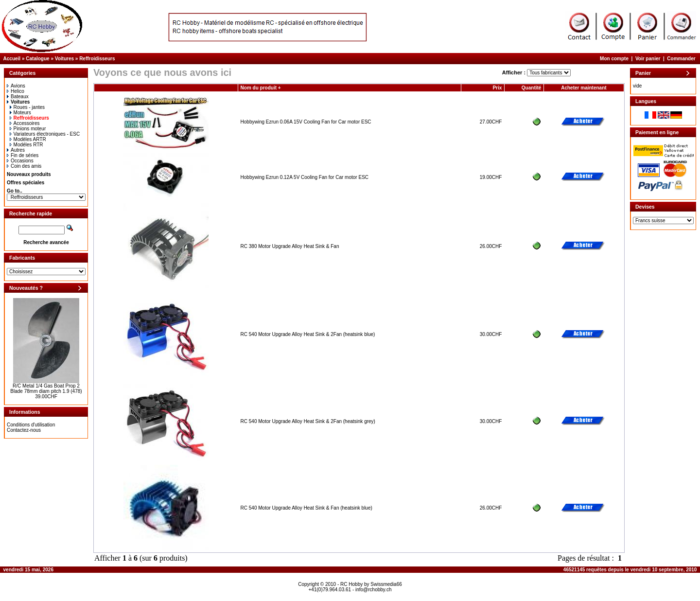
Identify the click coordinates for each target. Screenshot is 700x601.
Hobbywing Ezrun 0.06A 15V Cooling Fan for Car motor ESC (306, 122)
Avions (16, 86)
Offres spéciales (26, 183)
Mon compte (614, 59)
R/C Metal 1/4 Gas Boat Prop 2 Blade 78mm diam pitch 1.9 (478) (46, 389)
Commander (681, 59)
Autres (16, 150)
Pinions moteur (28, 129)
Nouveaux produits (29, 174)
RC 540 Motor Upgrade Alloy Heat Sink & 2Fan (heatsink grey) (308, 421)
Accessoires (25, 123)
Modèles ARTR (28, 139)
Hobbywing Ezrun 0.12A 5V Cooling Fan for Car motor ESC (305, 177)
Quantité (532, 88)
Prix (497, 88)
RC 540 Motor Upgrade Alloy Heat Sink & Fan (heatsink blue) (306, 508)
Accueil (12, 59)
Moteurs (20, 113)
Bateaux (18, 97)
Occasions (20, 161)
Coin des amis (24, 166)
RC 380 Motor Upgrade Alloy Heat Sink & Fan (290, 246)
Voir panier (648, 59)
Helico (16, 91)
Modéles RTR (26, 145)
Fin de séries (23, 155)
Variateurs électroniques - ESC (45, 134)
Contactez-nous (24, 430)
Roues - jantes (27, 107)
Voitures (64, 59)
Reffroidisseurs (97, 59)
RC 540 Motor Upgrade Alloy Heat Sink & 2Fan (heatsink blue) (308, 334)
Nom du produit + (261, 88)
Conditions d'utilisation (31, 425)
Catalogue (37, 59)
